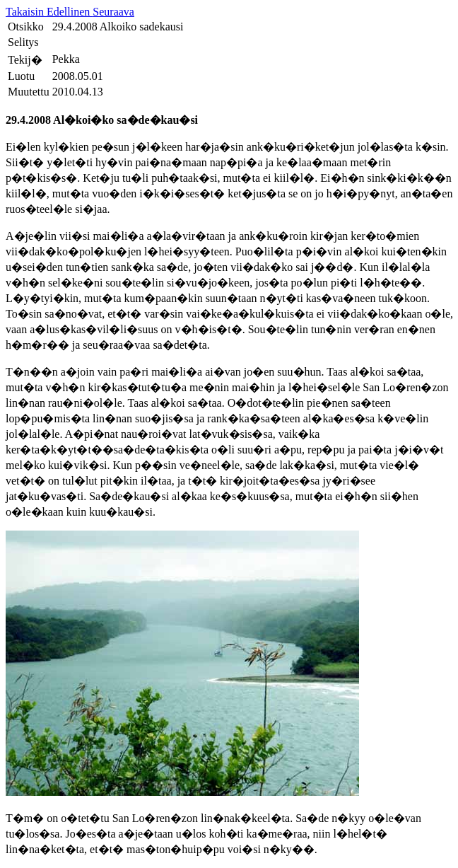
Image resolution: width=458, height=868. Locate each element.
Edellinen (70, 12)
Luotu (21, 76)
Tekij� (25, 60)
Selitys (23, 42)
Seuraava (113, 12)
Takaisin (26, 12)
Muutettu (29, 92)
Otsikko (26, 27)
